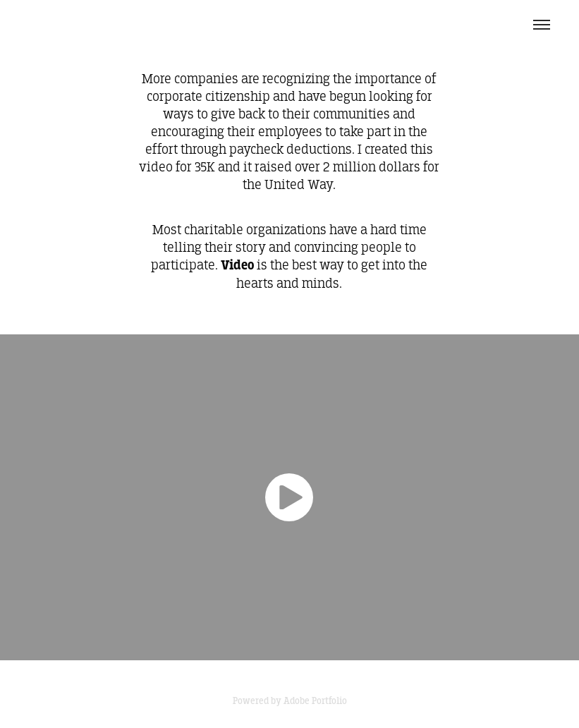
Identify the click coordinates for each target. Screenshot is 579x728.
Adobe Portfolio (315, 701)
